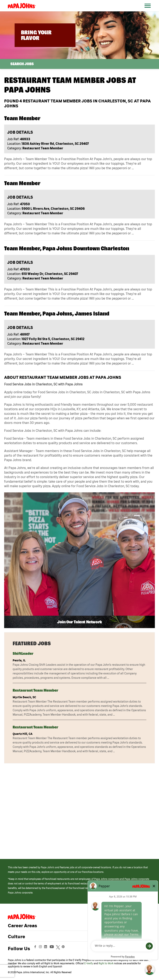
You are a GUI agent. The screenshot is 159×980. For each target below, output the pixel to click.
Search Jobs (22, 64)
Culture (16, 937)
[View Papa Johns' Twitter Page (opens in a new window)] (58, 949)
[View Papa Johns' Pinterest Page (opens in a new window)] (64, 949)
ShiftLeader (23, 653)
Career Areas (22, 926)
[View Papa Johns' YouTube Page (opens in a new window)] (53, 949)
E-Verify (89, 963)
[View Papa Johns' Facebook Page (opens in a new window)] (36, 949)
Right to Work (106, 963)
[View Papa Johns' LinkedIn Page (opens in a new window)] (47, 949)
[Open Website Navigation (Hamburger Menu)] (148, 11)
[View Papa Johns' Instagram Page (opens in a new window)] (41, 949)
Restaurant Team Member (35, 690)
